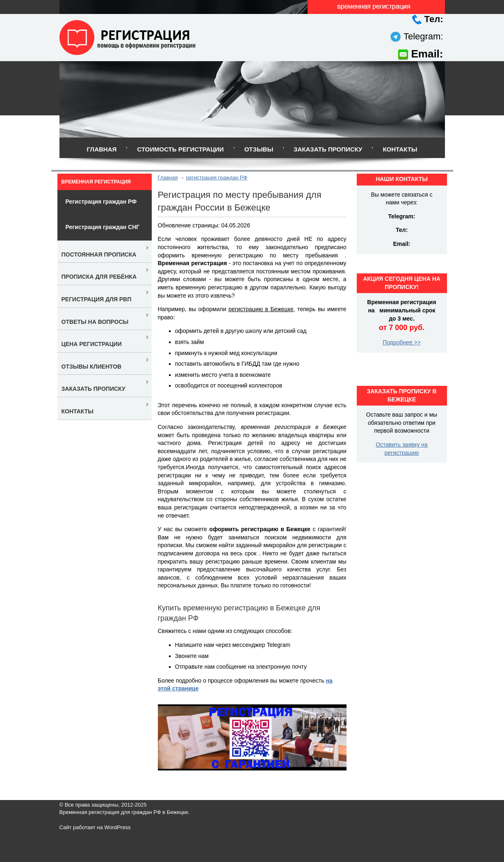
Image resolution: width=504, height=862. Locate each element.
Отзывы (259, 149)
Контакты (400, 149)
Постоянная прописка (99, 254)
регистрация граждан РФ (217, 178)
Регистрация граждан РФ (101, 202)
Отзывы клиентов (92, 367)
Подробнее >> (402, 342)
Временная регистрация (96, 182)
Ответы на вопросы (95, 322)
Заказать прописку (328, 149)
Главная (101, 149)
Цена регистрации (92, 344)
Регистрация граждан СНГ (103, 227)
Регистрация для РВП (97, 299)
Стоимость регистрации (180, 149)
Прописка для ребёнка (99, 277)
